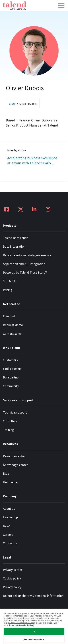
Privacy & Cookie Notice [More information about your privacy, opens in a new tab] (21, 625)
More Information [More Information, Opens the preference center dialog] (34, 640)
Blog (12, 104)
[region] (34, 626)
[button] (61, 5)
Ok (34, 632)
